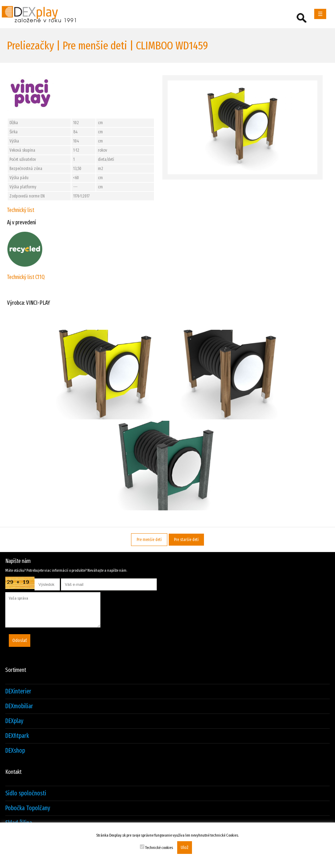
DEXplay (14, 721)
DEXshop (15, 751)
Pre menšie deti (149, 540)
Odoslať (20, 641)
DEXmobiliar (19, 706)
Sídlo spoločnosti (26, 793)
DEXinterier (18, 691)
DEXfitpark (17, 736)
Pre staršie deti (186, 540)
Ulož (185, 848)
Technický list (21, 210)
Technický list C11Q (26, 277)
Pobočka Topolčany (28, 808)
